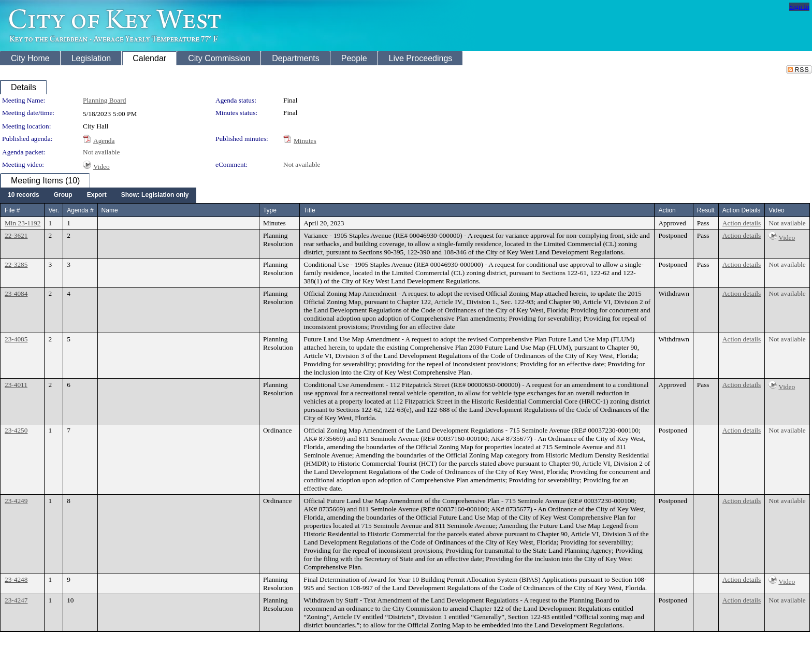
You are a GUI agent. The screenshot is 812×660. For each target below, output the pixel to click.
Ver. (54, 210)
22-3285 (16, 264)
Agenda (104, 141)
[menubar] (98, 195)
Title (309, 210)
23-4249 (16, 501)
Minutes (305, 141)
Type (270, 210)
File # (12, 210)
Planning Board (104, 100)
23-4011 (16, 385)
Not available (101, 152)
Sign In (799, 6)
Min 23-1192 (23, 223)
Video (102, 167)
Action (667, 210)
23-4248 (16, 579)
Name (110, 210)
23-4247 (16, 600)
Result (706, 210)
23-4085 (16, 339)
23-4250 (16, 430)
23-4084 (16, 293)
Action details (742, 223)
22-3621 (16, 235)
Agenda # (80, 210)
